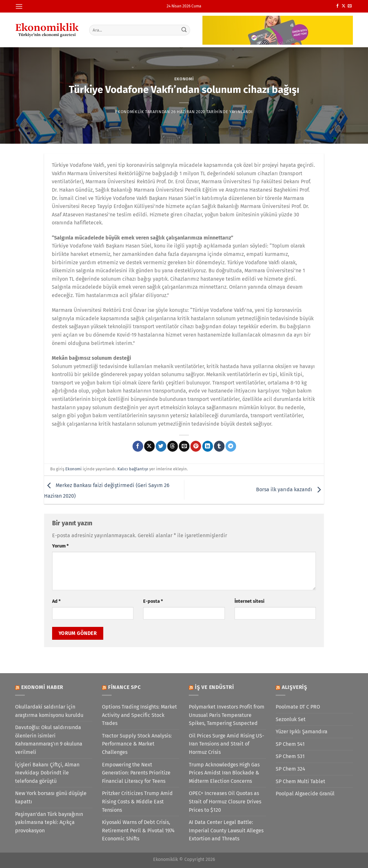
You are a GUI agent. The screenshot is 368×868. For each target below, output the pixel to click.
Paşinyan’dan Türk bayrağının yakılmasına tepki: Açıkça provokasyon (49, 822)
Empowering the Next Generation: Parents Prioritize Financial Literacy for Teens (136, 773)
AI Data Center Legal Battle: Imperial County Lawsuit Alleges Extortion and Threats (226, 830)
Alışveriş (294, 687)
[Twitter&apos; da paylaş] (161, 446)
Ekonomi (184, 79)
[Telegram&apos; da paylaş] (231, 446)
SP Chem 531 (290, 756)
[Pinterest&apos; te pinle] (196, 446)
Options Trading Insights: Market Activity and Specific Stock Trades (139, 715)
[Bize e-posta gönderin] (350, 6)
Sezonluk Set (291, 719)
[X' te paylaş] (149, 446)
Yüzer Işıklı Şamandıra (302, 732)
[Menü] (19, 6)
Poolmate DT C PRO (298, 707)
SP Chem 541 (290, 744)
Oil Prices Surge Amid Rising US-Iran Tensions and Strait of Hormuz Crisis (226, 744)
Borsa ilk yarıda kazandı (290, 489)
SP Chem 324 (290, 769)
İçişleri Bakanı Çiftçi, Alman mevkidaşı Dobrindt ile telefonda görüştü (47, 773)
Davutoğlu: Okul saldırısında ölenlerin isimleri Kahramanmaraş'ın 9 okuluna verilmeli (49, 740)
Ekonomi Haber (42, 687)
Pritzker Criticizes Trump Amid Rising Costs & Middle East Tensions (137, 801)
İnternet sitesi (249, 601)
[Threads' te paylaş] (173, 446)
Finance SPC (124, 687)
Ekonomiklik (129, 112)
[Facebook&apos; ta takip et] (337, 6)
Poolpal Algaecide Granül (305, 794)
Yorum (60, 546)
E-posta (153, 601)
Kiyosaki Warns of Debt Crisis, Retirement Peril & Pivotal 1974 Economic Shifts (138, 830)
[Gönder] (184, 30)
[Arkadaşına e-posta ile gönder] (184, 446)
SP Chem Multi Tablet (300, 781)
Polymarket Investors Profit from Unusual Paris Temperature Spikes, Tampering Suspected (227, 715)
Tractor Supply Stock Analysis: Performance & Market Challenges (137, 744)
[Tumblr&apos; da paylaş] (219, 446)
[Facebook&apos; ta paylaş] (138, 446)
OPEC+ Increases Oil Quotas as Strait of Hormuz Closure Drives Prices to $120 (225, 801)
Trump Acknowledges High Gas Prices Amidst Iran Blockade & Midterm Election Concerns (224, 773)
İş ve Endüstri (215, 687)
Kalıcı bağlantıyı (133, 469)
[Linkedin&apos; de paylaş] (208, 446)
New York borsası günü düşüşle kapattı (51, 797)
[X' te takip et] (344, 6)
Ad (56, 601)
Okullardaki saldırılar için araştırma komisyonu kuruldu (49, 711)
